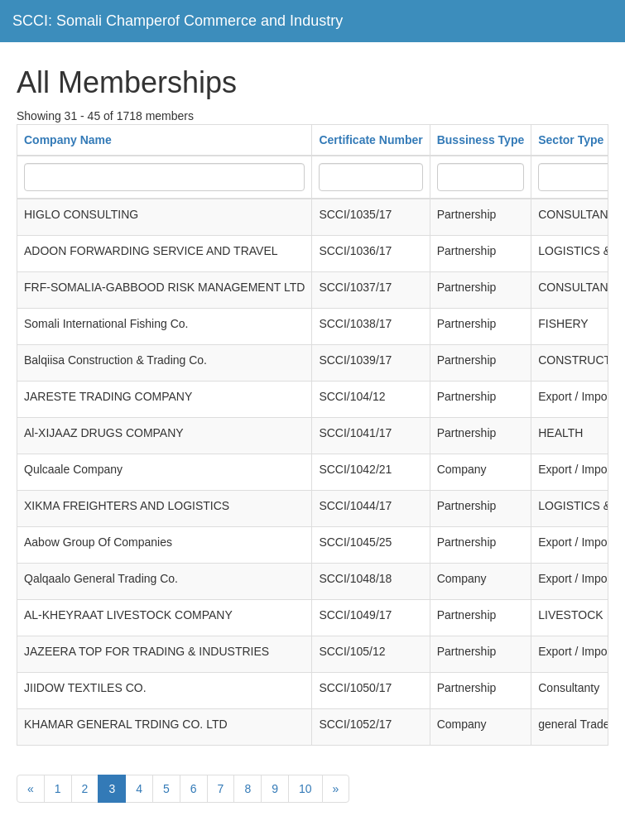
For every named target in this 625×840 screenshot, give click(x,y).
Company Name (68, 140)
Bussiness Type (481, 140)
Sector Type (571, 140)
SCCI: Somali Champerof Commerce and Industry (178, 21)
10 (305, 789)
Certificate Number (370, 140)
